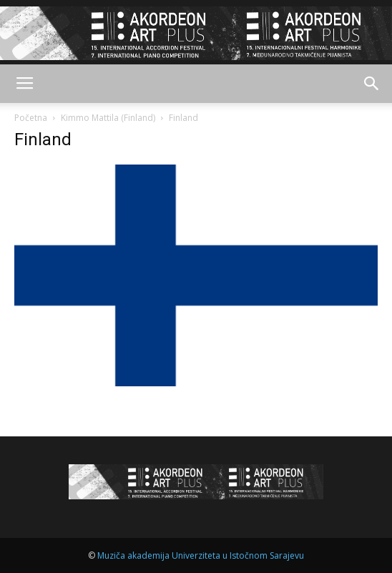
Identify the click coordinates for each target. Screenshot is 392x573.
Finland (43, 139)
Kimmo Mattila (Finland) (108, 118)
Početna (31, 118)
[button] (372, 84)
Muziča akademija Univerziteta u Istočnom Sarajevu (201, 555)
